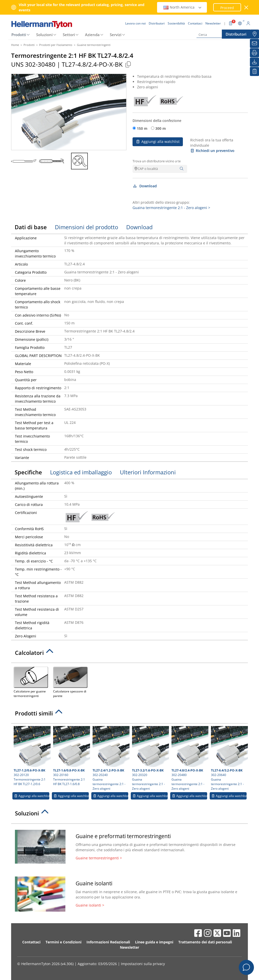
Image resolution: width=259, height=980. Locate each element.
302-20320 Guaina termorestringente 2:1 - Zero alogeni (150, 758)
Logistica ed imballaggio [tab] (81, 472)
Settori (69, 35)
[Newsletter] (254, 43)
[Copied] (128, 64)
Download (145, 186)
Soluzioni (44, 35)
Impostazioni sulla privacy (143, 964)
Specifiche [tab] (28, 472)
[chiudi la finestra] (246, 7)
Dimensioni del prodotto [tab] (87, 227)
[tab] (129, 654)
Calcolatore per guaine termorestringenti (31, 682)
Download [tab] (139, 227)
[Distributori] (254, 34)
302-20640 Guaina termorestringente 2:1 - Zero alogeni (229, 758)
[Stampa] (254, 53)
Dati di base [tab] (31, 227)
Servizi (116, 35)
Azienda (92, 35)
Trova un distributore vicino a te (157, 161)
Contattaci (31, 942)
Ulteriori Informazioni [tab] (148, 472)
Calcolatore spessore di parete (70, 682)
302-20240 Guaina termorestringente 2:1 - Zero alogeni (110, 758)
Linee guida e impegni (154, 942)
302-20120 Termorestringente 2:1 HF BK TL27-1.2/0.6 (31, 756)
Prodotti (19, 35)
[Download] (254, 62)
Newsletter (129, 947)
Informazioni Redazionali (108, 942)
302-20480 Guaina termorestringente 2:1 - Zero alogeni (189, 758)
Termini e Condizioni (63, 942)
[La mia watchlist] (254, 71)
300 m (161, 128)
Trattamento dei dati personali (205, 942)
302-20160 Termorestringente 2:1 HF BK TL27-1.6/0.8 (71, 756)
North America (183, 7)
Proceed (227, 8)
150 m (142, 128)
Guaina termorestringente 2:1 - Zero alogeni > (171, 208)
